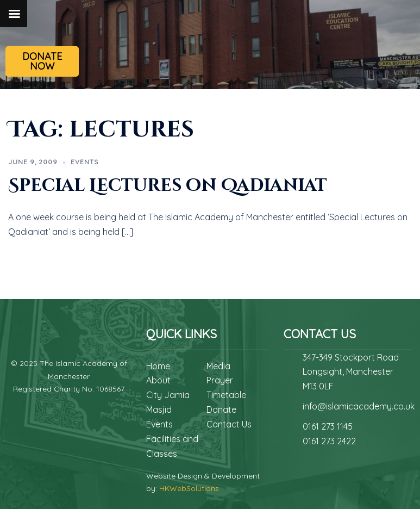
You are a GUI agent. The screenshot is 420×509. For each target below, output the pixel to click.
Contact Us (229, 424)
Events (84, 162)
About (158, 380)
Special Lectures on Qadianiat (168, 186)
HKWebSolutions (189, 488)
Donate (221, 409)
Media (218, 366)
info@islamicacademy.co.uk (359, 406)
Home (158, 366)
